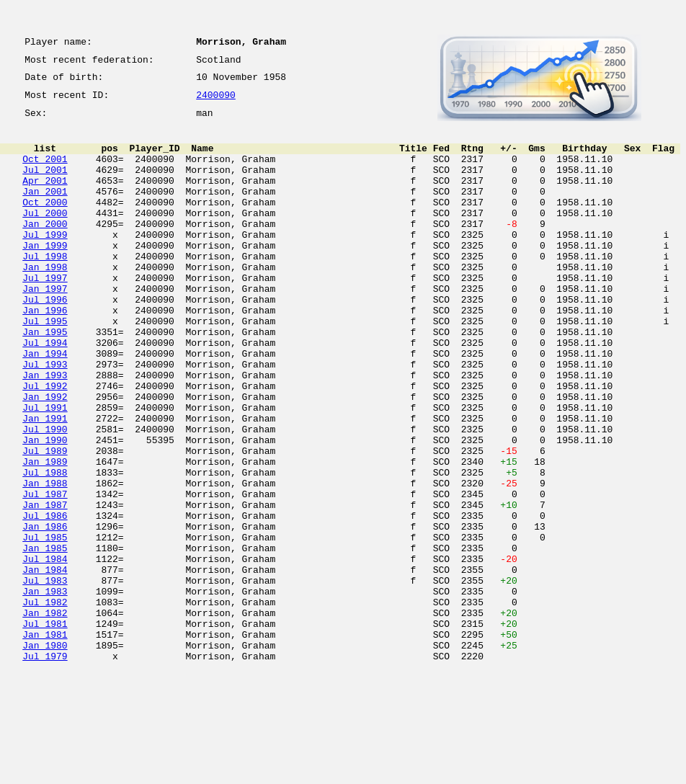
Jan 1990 (45, 509)
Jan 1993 (45, 431)
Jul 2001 (45, 184)
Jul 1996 (45, 340)
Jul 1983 (45, 677)
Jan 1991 (45, 483)
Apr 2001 (45, 197)
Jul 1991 (45, 470)
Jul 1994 (45, 392)
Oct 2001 (45, 171)
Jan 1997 (45, 327)
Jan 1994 (45, 405)
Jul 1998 (45, 288)
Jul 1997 (45, 314)
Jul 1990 (45, 496)
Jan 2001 (45, 210)
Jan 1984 (45, 664)
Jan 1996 (45, 353)
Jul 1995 (45, 366)
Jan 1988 (45, 561)
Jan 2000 (45, 249)
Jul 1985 (45, 625)
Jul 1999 (45, 262)
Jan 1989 (45, 535)
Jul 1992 (45, 444)
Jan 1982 (45, 716)
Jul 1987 (45, 574)
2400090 (216, 102)
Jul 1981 (45, 729)
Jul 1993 (45, 418)
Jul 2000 (45, 236)
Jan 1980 (45, 755)
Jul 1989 (45, 522)
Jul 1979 (45, 768)
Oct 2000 (45, 223)
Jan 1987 (45, 587)
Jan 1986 (45, 612)
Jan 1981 (45, 742)
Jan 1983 (45, 690)
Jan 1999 (45, 275)
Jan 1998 (45, 301)
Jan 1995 (45, 379)
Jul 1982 (45, 703)
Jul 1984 (45, 651)
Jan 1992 (45, 457)
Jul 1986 (45, 600)
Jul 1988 (45, 548)
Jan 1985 (45, 638)
